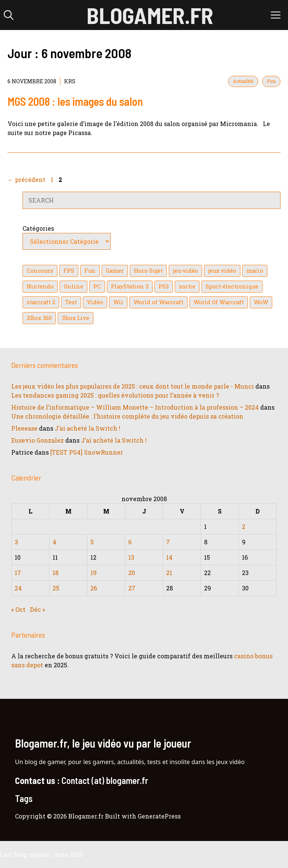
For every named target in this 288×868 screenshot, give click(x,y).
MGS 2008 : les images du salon (75, 101)
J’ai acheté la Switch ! (88, 428)
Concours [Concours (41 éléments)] (40, 271)
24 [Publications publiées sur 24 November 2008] (18, 588)
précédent (26, 179)
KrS (70, 81)
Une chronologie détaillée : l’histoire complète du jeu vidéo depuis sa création (127, 416)
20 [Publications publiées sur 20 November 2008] (132, 573)
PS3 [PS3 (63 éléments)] (164, 286)
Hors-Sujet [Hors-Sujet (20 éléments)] (148, 271)
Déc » (37, 609)
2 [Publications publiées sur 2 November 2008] (244, 526)
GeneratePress (159, 816)
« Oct (18, 609)
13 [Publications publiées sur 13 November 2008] (131, 557)
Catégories (38, 228)
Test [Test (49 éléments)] (71, 302)
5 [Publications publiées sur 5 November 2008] (92, 542)
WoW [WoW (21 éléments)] (261, 302)
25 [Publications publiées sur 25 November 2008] (56, 588)
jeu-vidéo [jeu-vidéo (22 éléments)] (185, 271)
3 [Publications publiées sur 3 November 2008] (16, 542)
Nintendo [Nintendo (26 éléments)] (40, 286)
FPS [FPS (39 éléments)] (69, 271)
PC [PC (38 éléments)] (97, 286)
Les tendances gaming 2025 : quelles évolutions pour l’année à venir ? (115, 395)
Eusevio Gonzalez (37, 440)
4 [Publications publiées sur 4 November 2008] (54, 542)
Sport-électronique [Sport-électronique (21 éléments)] (232, 286)
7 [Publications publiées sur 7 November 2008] (168, 542)
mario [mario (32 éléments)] (255, 271)
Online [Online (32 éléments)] (73, 286)
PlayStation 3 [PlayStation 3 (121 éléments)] (130, 286)
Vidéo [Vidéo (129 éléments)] (95, 302)
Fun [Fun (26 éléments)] (90, 271)
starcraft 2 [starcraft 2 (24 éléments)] (41, 302)
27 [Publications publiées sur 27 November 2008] (132, 588)
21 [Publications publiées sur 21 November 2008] (169, 573)
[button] (9, 15)
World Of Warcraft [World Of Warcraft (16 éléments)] (219, 302)
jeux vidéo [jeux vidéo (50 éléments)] (222, 271)
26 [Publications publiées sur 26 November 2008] (94, 588)
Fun (271, 81)
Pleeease (24, 428)
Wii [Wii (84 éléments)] (118, 302)
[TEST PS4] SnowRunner (87, 452)
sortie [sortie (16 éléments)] (187, 286)
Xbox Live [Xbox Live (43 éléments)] (76, 318)
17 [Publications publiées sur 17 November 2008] (18, 573)
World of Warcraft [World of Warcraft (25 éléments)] (158, 302)
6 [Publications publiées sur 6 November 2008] (130, 542)
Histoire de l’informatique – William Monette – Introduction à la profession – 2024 (135, 407)
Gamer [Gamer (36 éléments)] (115, 271)
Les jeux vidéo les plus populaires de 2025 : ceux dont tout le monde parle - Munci (133, 386)
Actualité (243, 81)
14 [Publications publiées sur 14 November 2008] (169, 557)
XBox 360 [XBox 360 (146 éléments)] (39, 318)
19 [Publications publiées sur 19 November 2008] (94, 573)
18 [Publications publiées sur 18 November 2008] (55, 573)
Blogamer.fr (150, 15)
